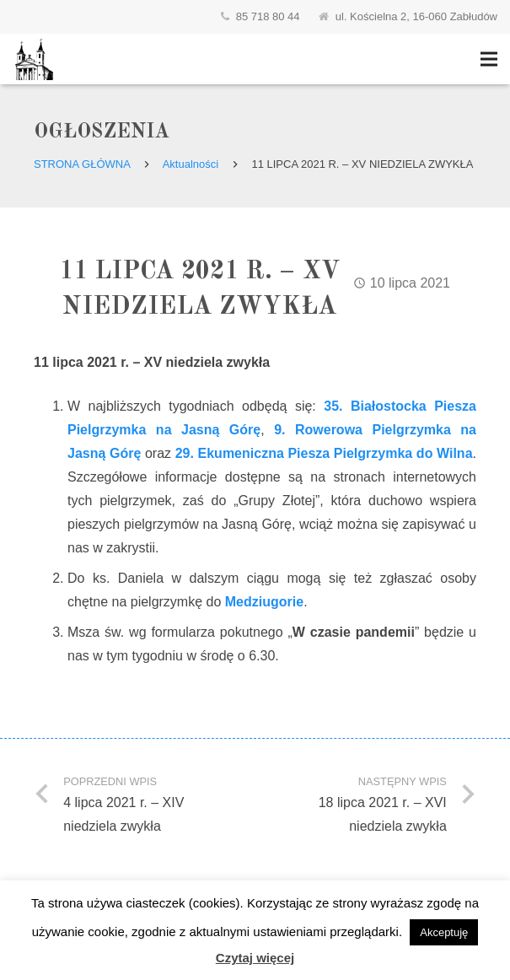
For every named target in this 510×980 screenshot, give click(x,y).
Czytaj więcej (255, 958)
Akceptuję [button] (444, 932)
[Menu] (489, 59)
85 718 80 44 (268, 16)
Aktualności (191, 164)
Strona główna (82, 164)
